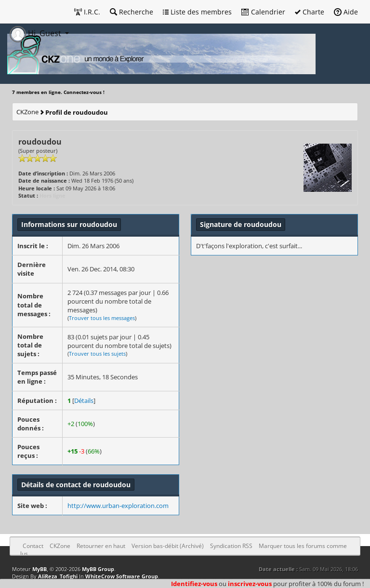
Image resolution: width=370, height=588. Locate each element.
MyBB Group (98, 569)
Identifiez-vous (194, 584)
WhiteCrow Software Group (122, 576)
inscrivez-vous (250, 584)
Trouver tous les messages (102, 318)
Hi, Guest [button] (36, 33)
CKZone (27, 112)
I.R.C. (87, 12)
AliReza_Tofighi (58, 576)
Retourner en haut (101, 546)
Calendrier (263, 12)
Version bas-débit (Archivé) (168, 546)
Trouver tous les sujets (97, 354)
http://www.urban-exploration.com (118, 506)
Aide (346, 12)
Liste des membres (197, 12)
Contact (33, 546)
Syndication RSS (231, 546)
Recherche (132, 12)
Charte (310, 12)
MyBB (40, 569)
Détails (84, 401)
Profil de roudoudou (77, 112)
